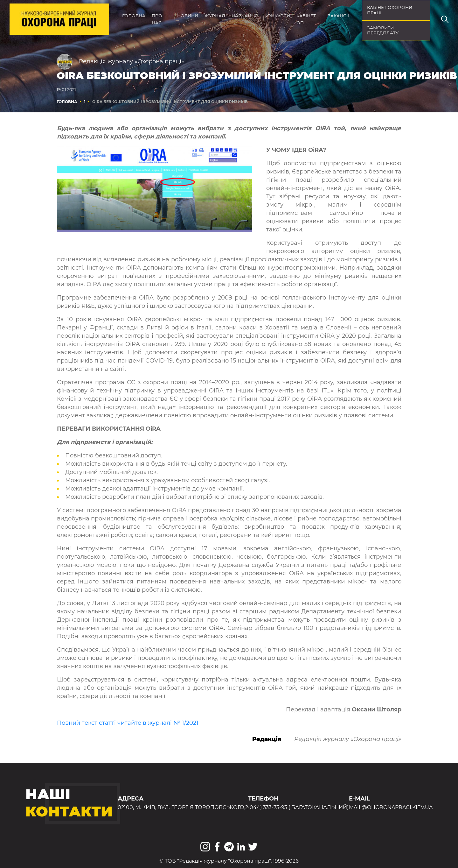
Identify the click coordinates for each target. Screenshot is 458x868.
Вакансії (338, 16)
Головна (134, 16)
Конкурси (277, 16)
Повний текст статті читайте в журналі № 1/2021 (128, 723)
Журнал (215, 16)
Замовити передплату (383, 30)
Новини (188, 16)
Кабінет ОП (306, 19)
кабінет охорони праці (390, 10)
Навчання (245, 16)
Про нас (157, 19)
